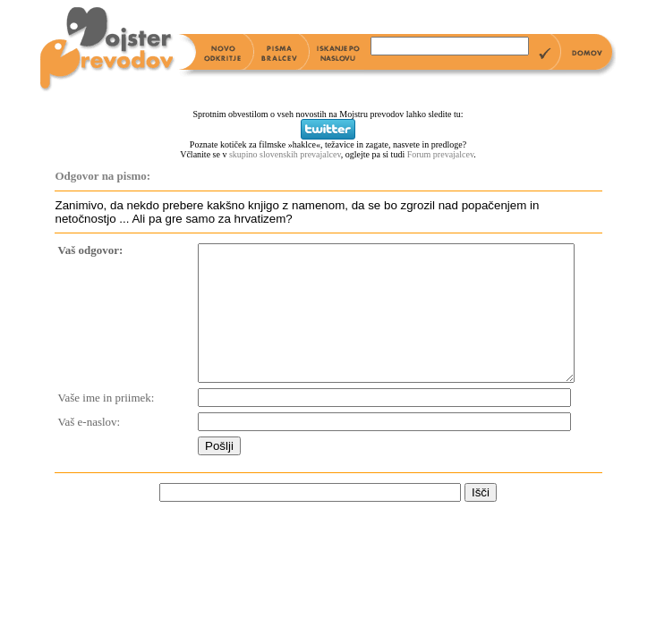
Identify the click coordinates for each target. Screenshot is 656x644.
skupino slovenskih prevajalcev (285, 154)
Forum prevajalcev (441, 154)
